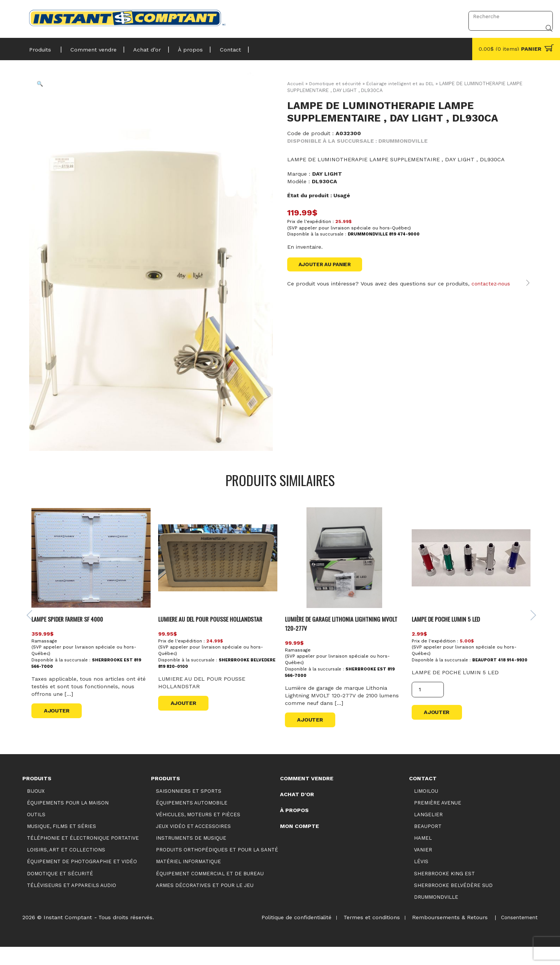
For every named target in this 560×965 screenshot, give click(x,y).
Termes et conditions (367, 935)
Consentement (518, 935)
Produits (40, 47)
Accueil (296, 83)
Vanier (423, 868)
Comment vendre (90, 47)
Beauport (428, 844)
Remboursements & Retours (447, 935)
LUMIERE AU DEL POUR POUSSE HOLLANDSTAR (217, 637)
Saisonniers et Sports (189, 809)
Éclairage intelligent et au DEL (404, 83)
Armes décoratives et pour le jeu (205, 903)
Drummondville (436, 915)
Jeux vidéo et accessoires (193, 844)
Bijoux (36, 809)
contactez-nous (492, 293)
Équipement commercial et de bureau (210, 891)
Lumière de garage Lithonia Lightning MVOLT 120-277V (337, 641)
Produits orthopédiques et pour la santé (217, 868)
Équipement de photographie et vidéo (82, 880)
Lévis (421, 880)
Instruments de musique (191, 856)
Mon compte (299, 844)
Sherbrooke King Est (444, 891)
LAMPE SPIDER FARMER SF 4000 (74, 637)
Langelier (428, 833)
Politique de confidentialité (290, 935)
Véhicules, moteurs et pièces (198, 833)
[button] (46, 89)
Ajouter (60, 728)
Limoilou (426, 809)
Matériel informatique (188, 880)
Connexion (443, 16)
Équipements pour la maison (68, 821)
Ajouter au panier (327, 265)
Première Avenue (438, 821)
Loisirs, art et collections (66, 868)
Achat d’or (141, 47)
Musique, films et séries (61, 844)
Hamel (423, 856)
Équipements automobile (192, 821)
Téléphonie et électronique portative (83, 856)
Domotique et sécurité (336, 83)
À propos (181, 47)
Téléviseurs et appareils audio (72, 903)
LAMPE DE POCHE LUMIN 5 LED (449, 637)
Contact (218, 47)
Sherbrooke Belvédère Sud (453, 903)
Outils (36, 833)
